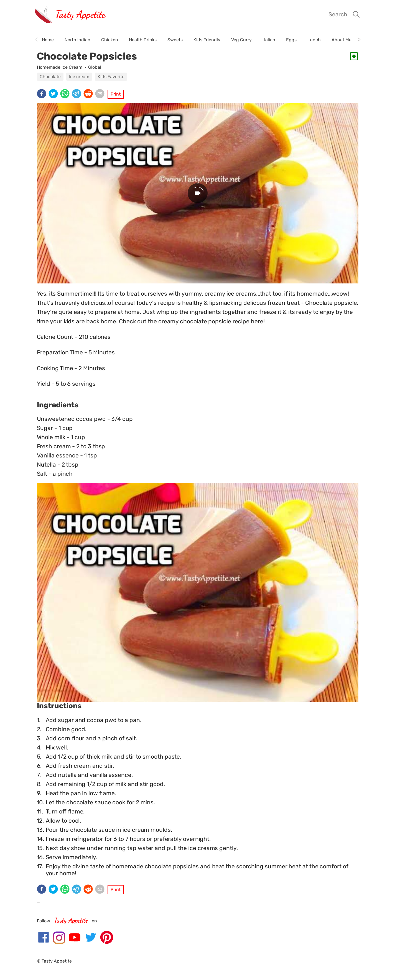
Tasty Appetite (80, 14)
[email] (101, 94)
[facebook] (43, 94)
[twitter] (54, 94)
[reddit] (89, 94)
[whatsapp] (66, 94)
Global (95, 67)
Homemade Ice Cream (60, 67)
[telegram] (78, 94)
